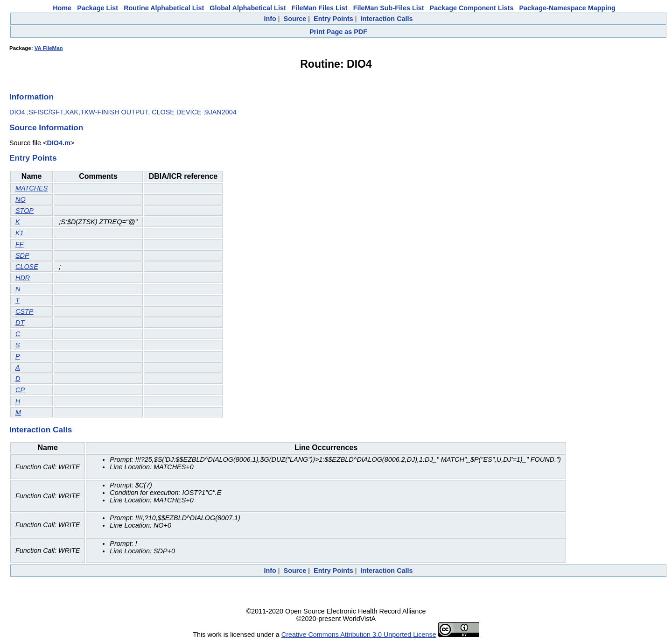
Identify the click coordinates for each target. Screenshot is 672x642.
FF (20, 244)
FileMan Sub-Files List (389, 8)
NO (21, 199)
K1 (20, 233)
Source (295, 19)
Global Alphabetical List (248, 8)
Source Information (46, 127)
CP (20, 390)
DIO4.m (58, 143)
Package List (98, 8)
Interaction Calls (387, 19)
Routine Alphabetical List (164, 8)
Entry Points (333, 19)
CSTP (24, 311)
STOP (24, 211)
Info (270, 19)
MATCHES (31, 188)
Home (62, 8)
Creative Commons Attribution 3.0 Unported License (359, 635)
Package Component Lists (472, 8)
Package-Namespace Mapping (567, 8)
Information (31, 97)
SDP (22, 255)
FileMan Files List (320, 8)
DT (20, 323)
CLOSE (27, 267)
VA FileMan (49, 48)
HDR (23, 278)
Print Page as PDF (338, 32)
